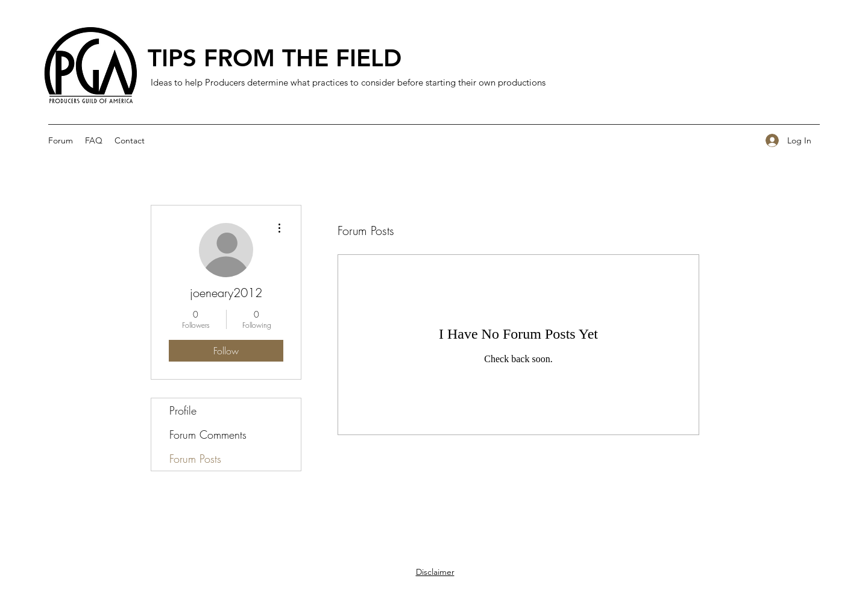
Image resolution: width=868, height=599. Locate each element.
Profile (183, 410)
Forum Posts (195, 459)
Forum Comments (208, 434)
